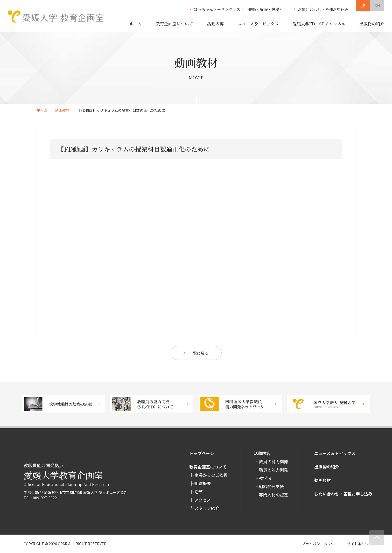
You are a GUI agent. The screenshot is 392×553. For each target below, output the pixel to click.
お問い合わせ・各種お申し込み (343, 494)
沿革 (199, 492)
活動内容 (262, 453)
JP (363, 5)
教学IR (265, 478)
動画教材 (62, 110)
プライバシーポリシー (320, 544)
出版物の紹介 (327, 467)
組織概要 (203, 483)
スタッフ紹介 (207, 508)
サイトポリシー (360, 544)
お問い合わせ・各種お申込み (323, 9)
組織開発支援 (271, 486)
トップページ (202, 453)
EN (377, 5)
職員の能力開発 (274, 470)
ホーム (136, 24)
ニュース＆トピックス (335, 453)
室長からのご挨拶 (211, 475)
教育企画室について (208, 467)
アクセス (203, 500)
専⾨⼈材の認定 (274, 495)
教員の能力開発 (274, 461)
